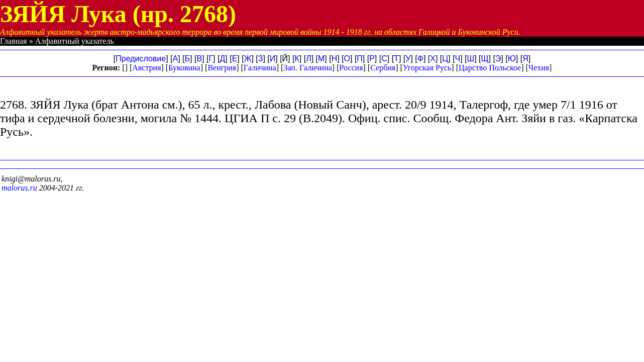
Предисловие (141, 59)
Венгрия (222, 68)
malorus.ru (19, 188)
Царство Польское (490, 68)
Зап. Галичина (307, 68)
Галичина (260, 68)
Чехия (539, 68)
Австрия (146, 68)
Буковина (184, 68)
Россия (351, 68)
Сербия (383, 68)
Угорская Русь (427, 68)
